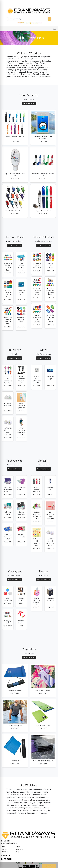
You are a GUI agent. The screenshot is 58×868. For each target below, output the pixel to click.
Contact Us (5, 852)
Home (3, 847)
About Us (4, 849)
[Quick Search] (27, 19)
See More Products (29, 103)
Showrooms (20, 849)
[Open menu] (55, 29)
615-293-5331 (21, 23)
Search (18, 847)
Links (17, 852)
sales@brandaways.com (34, 23)
